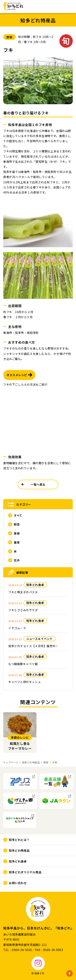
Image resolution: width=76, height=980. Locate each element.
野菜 (46, 762)
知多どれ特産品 (31, 762)
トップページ (11, 762)
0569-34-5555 (22, 950)
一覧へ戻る (38, 484)
